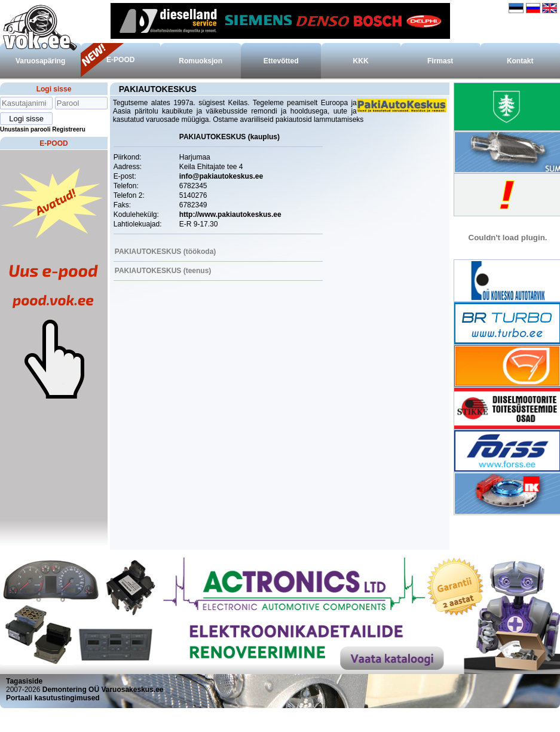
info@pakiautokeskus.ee (221, 176)
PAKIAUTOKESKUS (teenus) (163, 271)
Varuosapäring (40, 61)
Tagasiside (24, 681)
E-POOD (120, 60)
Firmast (440, 61)
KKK (361, 61)
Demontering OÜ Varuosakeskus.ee (103, 690)
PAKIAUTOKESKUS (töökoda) (166, 252)
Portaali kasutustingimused (53, 698)
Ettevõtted (281, 61)
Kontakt (520, 61)
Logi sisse (54, 89)
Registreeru (69, 129)
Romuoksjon (201, 61)
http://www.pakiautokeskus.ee (230, 215)
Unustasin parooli (25, 129)
